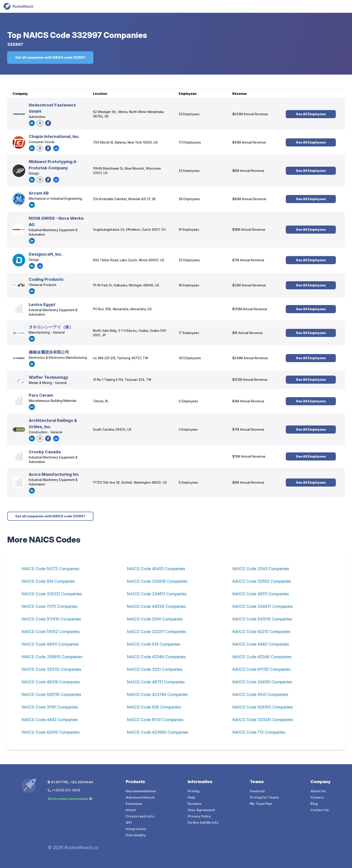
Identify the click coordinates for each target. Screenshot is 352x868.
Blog (314, 804)
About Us (318, 791)
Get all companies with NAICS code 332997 (50, 57)
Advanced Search (140, 797)
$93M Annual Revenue (249, 142)
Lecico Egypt (42, 304)
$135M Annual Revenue (250, 309)
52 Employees (189, 260)
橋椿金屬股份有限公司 (49, 352)
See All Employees (311, 114)
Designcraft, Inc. (46, 254)
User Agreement (201, 810)
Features (257, 791)
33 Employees (189, 114)
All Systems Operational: (70, 799)
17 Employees (189, 333)
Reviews (195, 804)
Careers (317, 797)
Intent (131, 810)
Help (191, 797)
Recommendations (141, 791)
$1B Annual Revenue (247, 333)
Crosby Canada (45, 452)
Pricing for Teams (264, 797)
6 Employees (188, 482)
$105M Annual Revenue (250, 380)
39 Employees (189, 199)
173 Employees (190, 142)
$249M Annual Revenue (250, 358)
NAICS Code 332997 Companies (85, 35)
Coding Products (46, 279)
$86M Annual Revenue (249, 199)
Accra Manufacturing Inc (54, 474)
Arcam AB (39, 193)
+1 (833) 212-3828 (64, 790)
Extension (134, 804)
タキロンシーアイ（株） (51, 327)
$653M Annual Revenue (250, 114)
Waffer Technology (48, 377)
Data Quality (136, 835)
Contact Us (320, 810)
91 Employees (189, 229)
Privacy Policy (199, 816)
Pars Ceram (41, 395)
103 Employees (190, 358)
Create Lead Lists (140, 816)
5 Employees (188, 401)
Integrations (136, 829)
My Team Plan (261, 804)
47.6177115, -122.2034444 (70, 782)
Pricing (194, 791)
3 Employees (188, 429)
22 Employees (189, 171)
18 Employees (189, 285)
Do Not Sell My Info (203, 823)
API (129, 823)
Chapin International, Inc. (54, 136)
